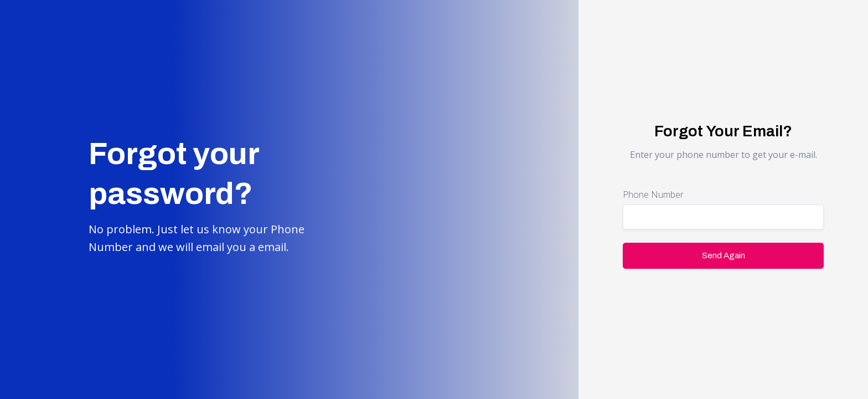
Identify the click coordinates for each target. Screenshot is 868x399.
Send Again (724, 255)
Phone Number (653, 195)
